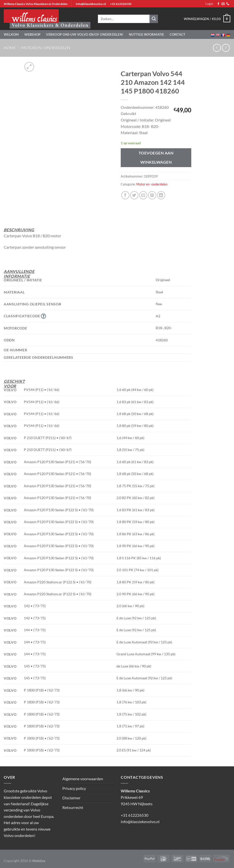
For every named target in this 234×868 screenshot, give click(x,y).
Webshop (33, 34)
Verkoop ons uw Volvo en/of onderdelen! (85, 34)
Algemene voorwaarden (83, 779)
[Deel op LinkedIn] (161, 195)
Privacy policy (74, 788)
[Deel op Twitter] (134, 195)
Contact (178, 34)
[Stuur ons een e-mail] (223, 4)
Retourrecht (73, 807)
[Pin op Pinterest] (152, 195)
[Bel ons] (228, 4)
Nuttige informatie (147, 34)
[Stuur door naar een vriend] (143, 195)
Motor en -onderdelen (46, 48)
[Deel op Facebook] (125, 195)
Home (10, 48)
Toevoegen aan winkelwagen (156, 158)
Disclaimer (71, 798)
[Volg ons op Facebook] (218, 4)
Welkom (11, 34)
